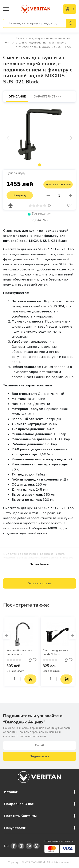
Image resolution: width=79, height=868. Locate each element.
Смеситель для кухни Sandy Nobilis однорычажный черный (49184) (58, 652)
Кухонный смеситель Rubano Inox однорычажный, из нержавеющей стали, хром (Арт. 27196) (20, 652)
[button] (7, 636)
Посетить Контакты (20, 816)
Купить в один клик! (58, 184)
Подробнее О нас (19, 804)
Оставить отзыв (39, 583)
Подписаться (39, 756)
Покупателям (15, 828)
